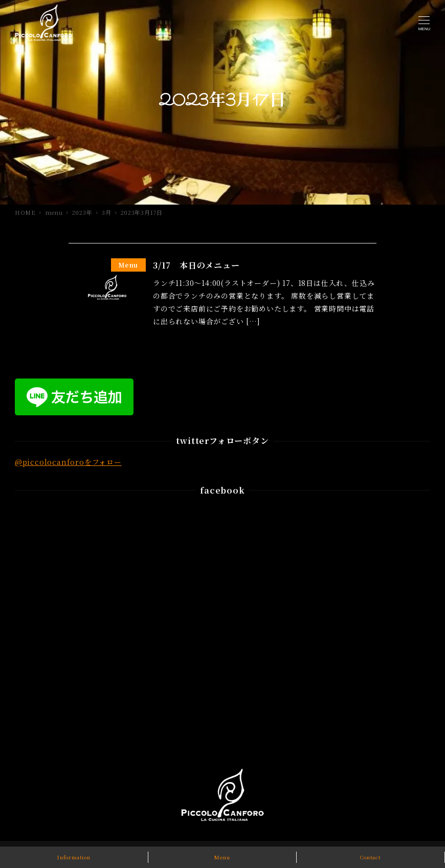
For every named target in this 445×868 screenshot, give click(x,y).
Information (74, 857)
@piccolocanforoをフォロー (68, 462)
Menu (222, 857)
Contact (371, 857)
